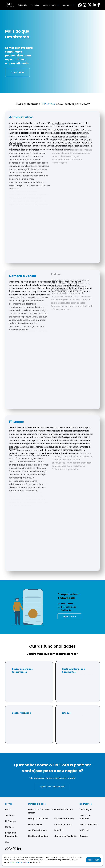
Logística (59, 830)
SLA (7, 842)
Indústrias (85, 830)
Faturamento (35, 824)
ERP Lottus (35, 5)
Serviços (84, 836)
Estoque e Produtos (38, 819)
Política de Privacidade (20, 862)
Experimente (17, 72)
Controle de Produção (65, 836)
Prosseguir (93, 859)
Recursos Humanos (64, 819)
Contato (9, 827)
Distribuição (86, 810)
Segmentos (69, 5)
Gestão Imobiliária (89, 824)
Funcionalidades (51, 5)
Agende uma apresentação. (53, 787)
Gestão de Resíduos (38, 836)
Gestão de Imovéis (38, 830)
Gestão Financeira (64, 810)
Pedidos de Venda (63, 824)
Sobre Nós (22, 5)
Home (8, 810)
